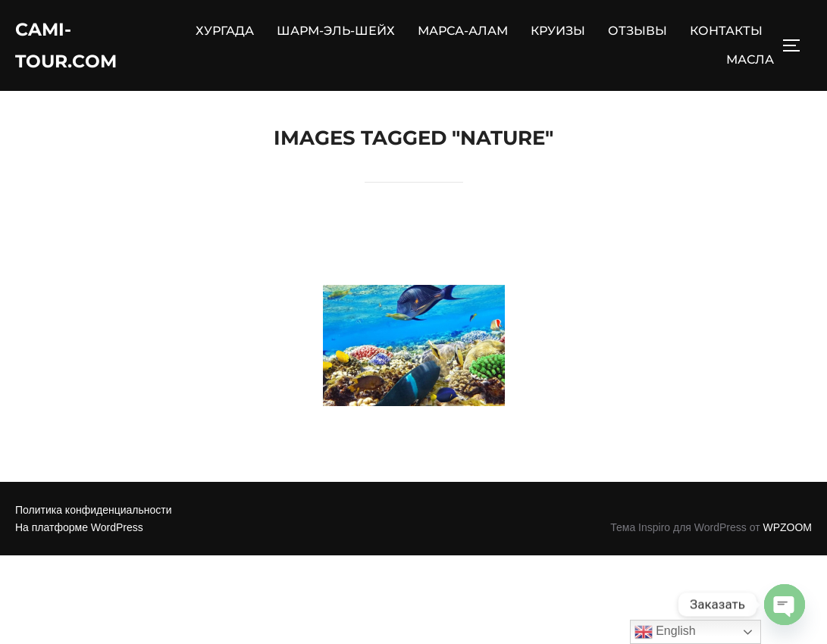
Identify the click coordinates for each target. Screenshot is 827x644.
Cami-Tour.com (72, 49)
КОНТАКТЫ (726, 34)
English (665, 632)
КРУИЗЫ (558, 34)
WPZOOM (787, 536)
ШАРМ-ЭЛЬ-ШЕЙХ (336, 34)
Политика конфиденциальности (94, 518)
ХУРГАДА (225, 34)
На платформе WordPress (79, 536)
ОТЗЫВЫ (637, 34)
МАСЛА (750, 63)
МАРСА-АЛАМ (463, 34)
